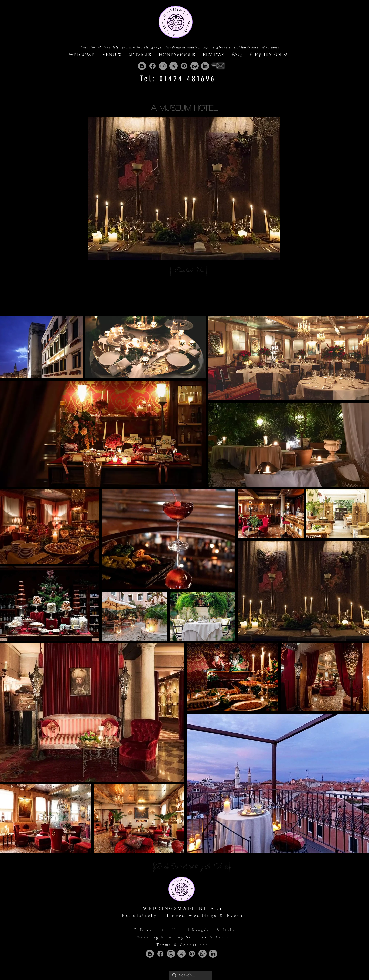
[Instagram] (163, 66)
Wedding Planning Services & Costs (183, 937)
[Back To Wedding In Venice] (192, 867)
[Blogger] (142, 66)
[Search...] (190, 975)
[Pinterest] (184, 66)
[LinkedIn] (205, 66)
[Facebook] (152, 66)
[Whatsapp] (194, 66)
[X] (173, 66)
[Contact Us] (189, 271)
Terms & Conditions (182, 945)
